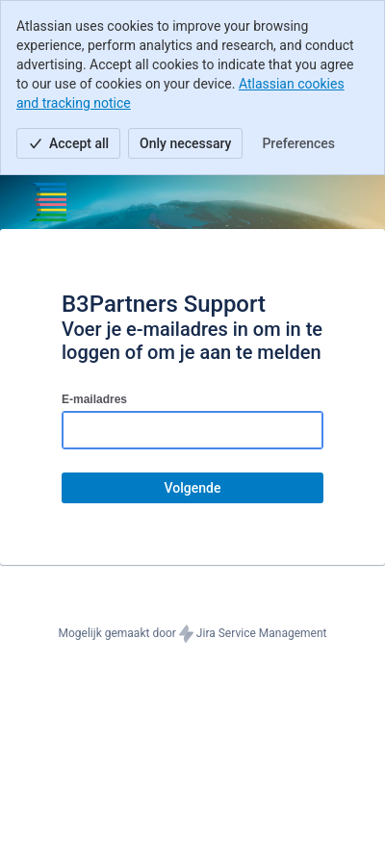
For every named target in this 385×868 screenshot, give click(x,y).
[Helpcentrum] (44, 202)
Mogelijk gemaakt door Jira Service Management (193, 634)
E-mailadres (94, 399)
